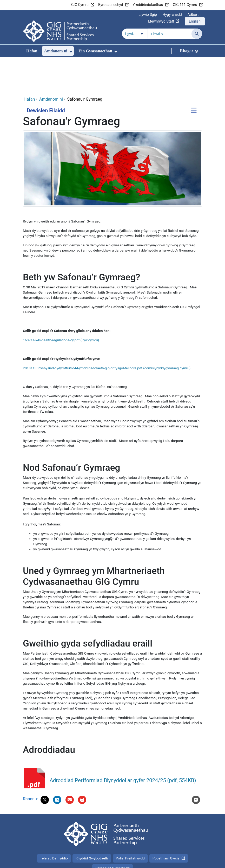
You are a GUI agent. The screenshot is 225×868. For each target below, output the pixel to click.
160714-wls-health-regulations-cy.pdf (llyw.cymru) (61, 305)
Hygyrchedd (172, 15)
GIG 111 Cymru (185, 5)
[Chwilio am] (170, 34)
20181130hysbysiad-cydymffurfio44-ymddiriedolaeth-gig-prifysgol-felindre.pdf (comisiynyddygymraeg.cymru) (107, 333)
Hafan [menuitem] (32, 51)
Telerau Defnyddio (54, 824)
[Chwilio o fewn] (135, 34)
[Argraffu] (82, 765)
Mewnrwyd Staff (161, 21)
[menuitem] (71, 52)
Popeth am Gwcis (166, 824)
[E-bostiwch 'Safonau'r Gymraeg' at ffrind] (70, 765)
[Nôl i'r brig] (196, 765)
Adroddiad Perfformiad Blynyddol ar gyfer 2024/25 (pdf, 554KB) (123, 746)
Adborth (194, 15)
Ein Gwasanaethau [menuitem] (95, 51)
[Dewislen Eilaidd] (194, 76)
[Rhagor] (189, 51)
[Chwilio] (197, 34)
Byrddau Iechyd (111, 5)
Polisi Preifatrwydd (130, 824)
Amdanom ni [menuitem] (56, 51)
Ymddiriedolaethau (148, 5)
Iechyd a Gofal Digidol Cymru (170, 861)
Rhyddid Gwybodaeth (92, 824)
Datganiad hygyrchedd (112, 833)
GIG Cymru (80, 5)
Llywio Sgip (148, 15)
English (195, 21)
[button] (45, 765)
